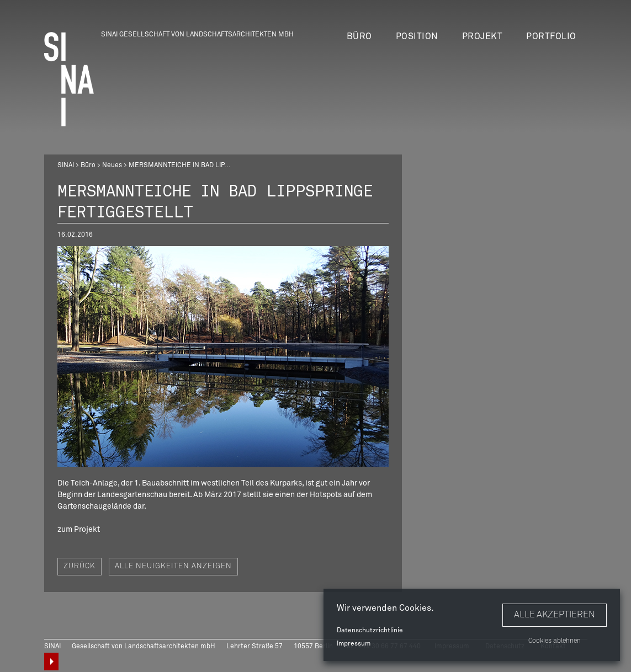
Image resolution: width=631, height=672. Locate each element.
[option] (223, 356)
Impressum (354, 644)
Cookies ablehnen (555, 641)
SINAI (66, 166)
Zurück (79, 566)
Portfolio (551, 36)
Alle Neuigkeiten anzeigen (173, 566)
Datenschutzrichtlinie (370, 631)
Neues (112, 166)
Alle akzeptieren (555, 615)
